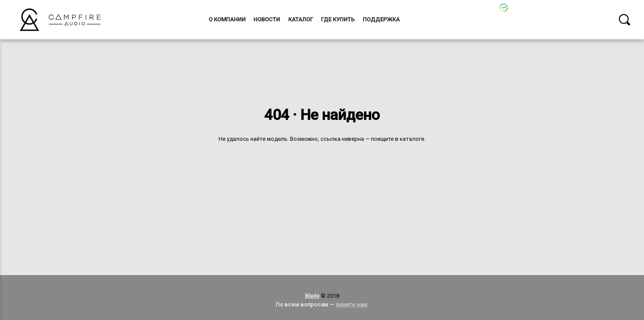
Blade (312, 296)
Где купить (338, 19)
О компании (227, 19)
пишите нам (351, 305)
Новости (267, 19)
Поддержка (381, 19)
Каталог (301, 19)
